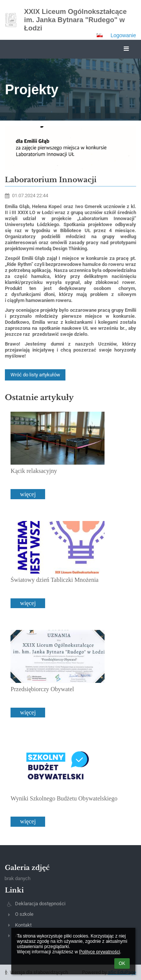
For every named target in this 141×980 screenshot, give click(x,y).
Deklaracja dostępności (40, 904)
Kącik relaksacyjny (34, 471)
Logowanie (123, 35)
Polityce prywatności (99, 952)
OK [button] (122, 963)
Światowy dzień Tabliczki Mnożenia (55, 580)
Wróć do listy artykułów (35, 375)
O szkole (24, 914)
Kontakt (23, 925)
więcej (28, 494)
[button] (100, 35)
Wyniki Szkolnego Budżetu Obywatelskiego (64, 798)
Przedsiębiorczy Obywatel (42, 689)
